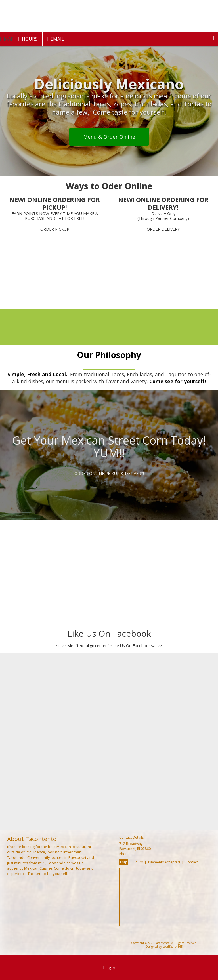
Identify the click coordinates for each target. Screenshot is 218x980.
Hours (28, 39)
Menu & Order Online (109, 137)
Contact (192, 862)
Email (56, 39)
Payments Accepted (164, 862)
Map (124, 862)
